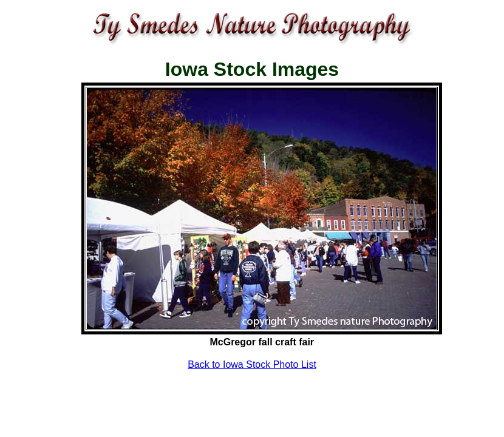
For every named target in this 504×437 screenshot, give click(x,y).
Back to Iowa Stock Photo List (252, 364)
